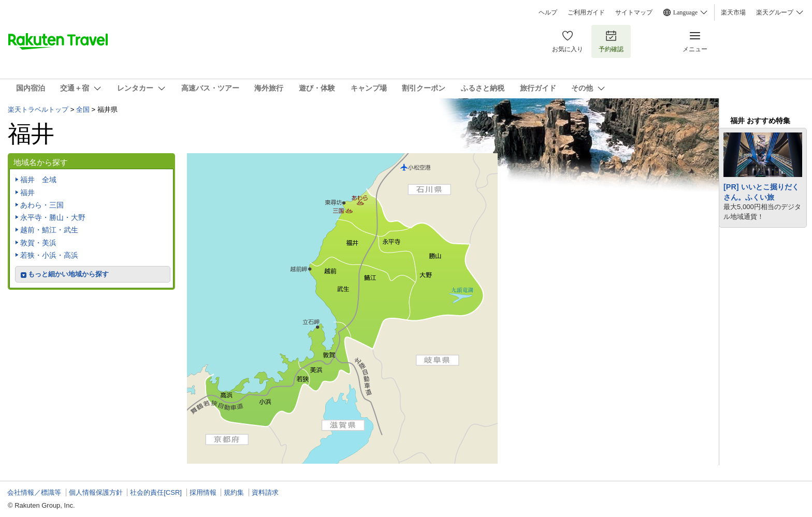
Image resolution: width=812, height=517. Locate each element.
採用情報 (203, 492)
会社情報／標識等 (34, 492)
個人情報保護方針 (96, 492)
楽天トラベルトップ (38, 109)
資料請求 (265, 492)
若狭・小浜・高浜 (49, 255)
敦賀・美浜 (38, 243)
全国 (83, 109)
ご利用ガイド (586, 12)
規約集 (234, 492)
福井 (27, 193)
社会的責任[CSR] (156, 492)
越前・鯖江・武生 (49, 230)
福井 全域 (38, 180)
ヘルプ (548, 12)
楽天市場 (733, 12)
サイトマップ (634, 12)
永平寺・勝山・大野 (53, 217)
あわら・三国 (42, 205)
